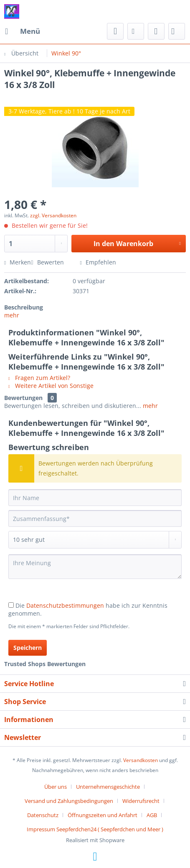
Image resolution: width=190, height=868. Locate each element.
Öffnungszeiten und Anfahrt (103, 815)
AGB (152, 815)
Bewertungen (23, 398)
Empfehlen (98, 262)
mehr (12, 315)
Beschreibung (24, 307)
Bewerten (48, 262)
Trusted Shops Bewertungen (45, 664)
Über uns (56, 787)
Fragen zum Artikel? (39, 378)
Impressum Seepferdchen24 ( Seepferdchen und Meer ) (95, 829)
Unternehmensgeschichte (108, 787)
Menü (23, 30)
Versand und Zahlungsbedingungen (69, 801)
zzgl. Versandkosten (53, 215)
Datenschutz (43, 815)
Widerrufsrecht (141, 801)
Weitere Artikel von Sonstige (51, 386)
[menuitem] (22, 31)
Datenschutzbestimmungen (65, 605)
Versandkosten (141, 760)
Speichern (28, 648)
